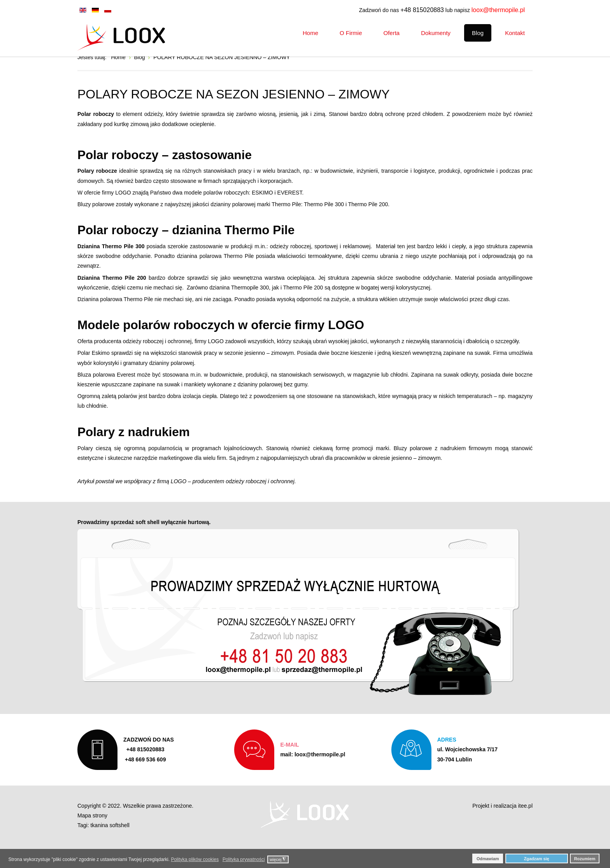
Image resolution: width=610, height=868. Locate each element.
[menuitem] (310, 33)
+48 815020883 (422, 10)
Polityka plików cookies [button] (195, 859)
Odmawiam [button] (488, 859)
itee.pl (525, 828)
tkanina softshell (110, 847)
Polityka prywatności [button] (244, 859)
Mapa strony (92, 838)
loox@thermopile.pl (498, 10)
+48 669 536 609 (148, 780)
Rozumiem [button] (585, 859)
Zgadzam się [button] (537, 859)
